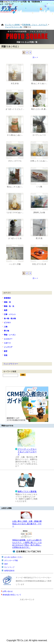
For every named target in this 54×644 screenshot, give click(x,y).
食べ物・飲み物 (10, 318)
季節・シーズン (10, 335)
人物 (6, 327)
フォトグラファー (11, 364)
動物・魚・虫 (9, 306)
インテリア (8, 347)
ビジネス (7, 323)
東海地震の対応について (12, 595)
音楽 (6, 355)
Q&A (6, 564)
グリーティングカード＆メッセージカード (27, 452)
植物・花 (7, 302)
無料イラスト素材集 (27, 492)
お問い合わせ (8, 591)
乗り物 (6, 331)
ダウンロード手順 (11, 561)
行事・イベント (10, 314)
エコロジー (8, 339)
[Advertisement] (27, 19)
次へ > (35, 57)
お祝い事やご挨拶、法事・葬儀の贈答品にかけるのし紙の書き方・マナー (27, 524)
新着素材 (7, 298)
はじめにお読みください (14, 557)
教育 (6, 351)
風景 (6, 310)
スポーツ (7, 343)
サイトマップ (9, 567)
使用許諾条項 (9, 571)
